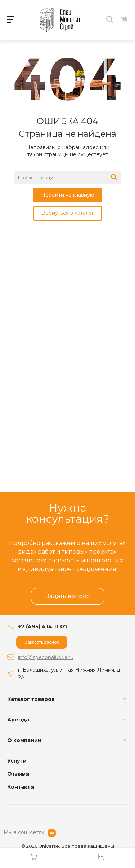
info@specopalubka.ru (46, 657)
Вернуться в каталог (68, 213)
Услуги (17, 761)
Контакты (21, 787)
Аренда (18, 720)
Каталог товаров (31, 699)
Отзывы (18, 774)
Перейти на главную (68, 195)
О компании (24, 740)
